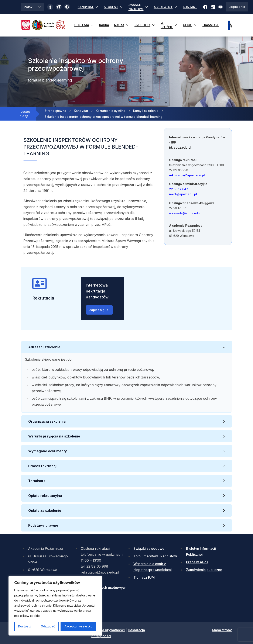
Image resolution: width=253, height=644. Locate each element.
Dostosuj (25, 626)
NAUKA (122, 25)
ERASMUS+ (211, 25)
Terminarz (37, 481)
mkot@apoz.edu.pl (183, 194)
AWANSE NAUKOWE (139, 7)
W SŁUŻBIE (169, 25)
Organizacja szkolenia (47, 421)
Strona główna (55, 111)
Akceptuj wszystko (78, 626)
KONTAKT (190, 7)
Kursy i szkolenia (146, 111)
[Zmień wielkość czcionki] (59, 7)
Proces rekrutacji (43, 466)
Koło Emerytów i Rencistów (155, 556)
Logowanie (237, 7)
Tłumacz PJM (144, 577)
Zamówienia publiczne (204, 570)
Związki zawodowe (149, 548)
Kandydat (81, 111)
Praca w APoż (197, 562)
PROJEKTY (145, 25)
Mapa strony (222, 630)
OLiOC (190, 25)
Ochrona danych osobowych (104, 588)
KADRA (104, 25)
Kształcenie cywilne (111, 111)
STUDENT (114, 7)
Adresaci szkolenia (44, 347)
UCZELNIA (84, 25)
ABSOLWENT (166, 7)
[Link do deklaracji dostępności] (50, 7)
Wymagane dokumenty (48, 451)
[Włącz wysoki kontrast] (67, 7)
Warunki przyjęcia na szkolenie (55, 436)
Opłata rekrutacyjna (46, 496)
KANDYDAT (88, 7)
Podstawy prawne (43, 525)
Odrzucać (48, 626)
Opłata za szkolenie (45, 510)
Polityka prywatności (108, 630)
